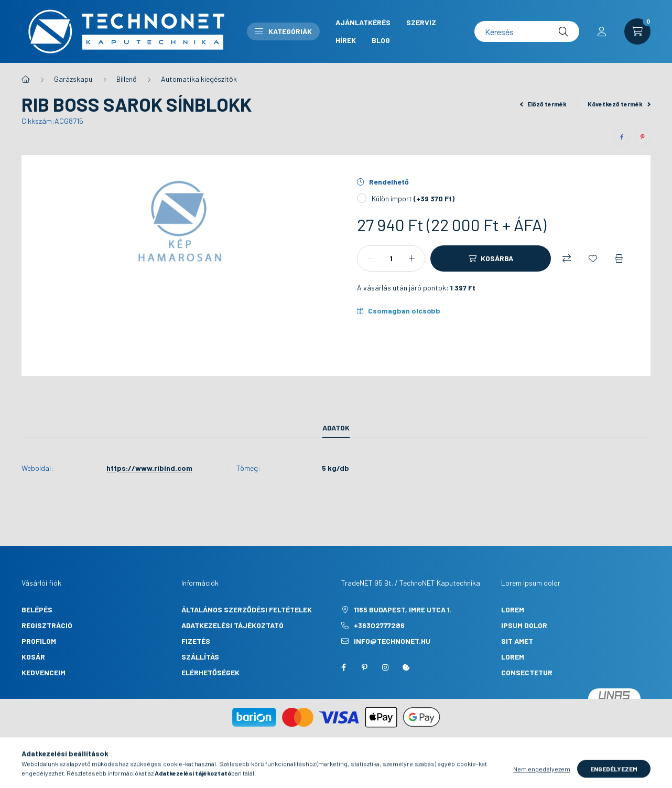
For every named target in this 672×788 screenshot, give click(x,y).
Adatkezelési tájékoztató (232, 625)
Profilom (39, 641)
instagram (385, 667)
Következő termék (619, 104)
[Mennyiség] (391, 258)
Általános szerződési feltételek (247, 609)
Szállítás (200, 657)
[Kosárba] (491, 258)
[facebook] (622, 137)
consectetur (527, 672)
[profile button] (602, 31)
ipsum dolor (524, 625)
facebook (343, 667)
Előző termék (544, 104)
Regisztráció (47, 625)
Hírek (346, 40)
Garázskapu (73, 79)
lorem (513, 609)
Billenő (127, 79)
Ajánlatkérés (363, 22)
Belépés (37, 609)
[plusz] (411, 258)
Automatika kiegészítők (199, 79)
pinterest (364, 667)
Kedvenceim (44, 672)
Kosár (33, 657)
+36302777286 (379, 625)
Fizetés (196, 641)
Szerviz (421, 22)
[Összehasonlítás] (567, 258)
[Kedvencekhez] (593, 258)
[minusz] (371, 258)
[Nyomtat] (619, 258)
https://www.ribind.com (149, 468)
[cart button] (637, 31)
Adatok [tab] (336, 428)
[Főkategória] (26, 79)
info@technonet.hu (392, 641)
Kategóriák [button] (283, 31)
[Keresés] (527, 31)
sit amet (517, 641)
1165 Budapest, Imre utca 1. (403, 609)
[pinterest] (643, 137)
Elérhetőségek (210, 672)
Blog (381, 40)
